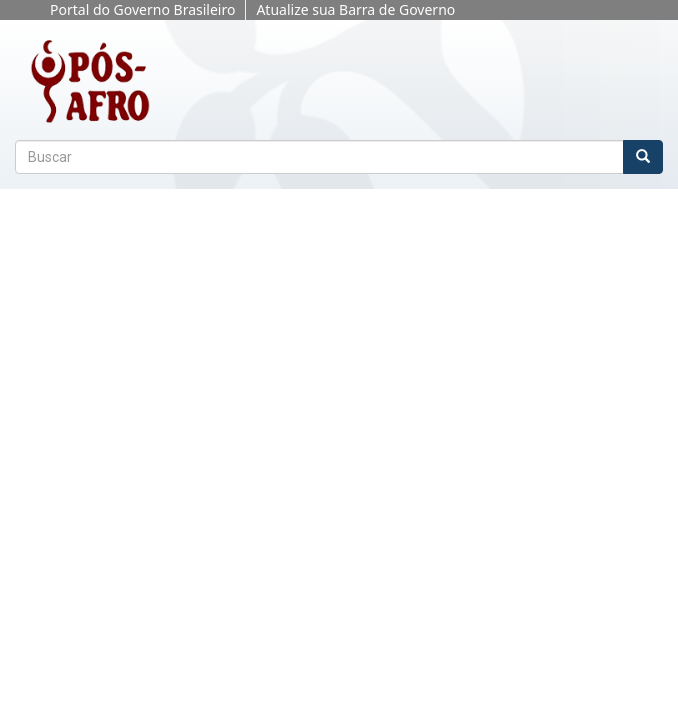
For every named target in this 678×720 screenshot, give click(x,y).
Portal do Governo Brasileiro (142, 9)
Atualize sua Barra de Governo (355, 9)
